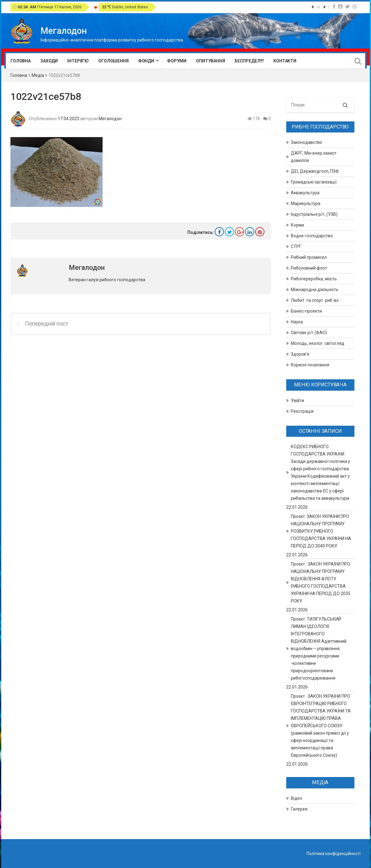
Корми (297, 225)
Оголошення (113, 61)
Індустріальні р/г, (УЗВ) (314, 214)
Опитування (211, 61)
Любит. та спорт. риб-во (315, 300)
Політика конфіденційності (334, 854)
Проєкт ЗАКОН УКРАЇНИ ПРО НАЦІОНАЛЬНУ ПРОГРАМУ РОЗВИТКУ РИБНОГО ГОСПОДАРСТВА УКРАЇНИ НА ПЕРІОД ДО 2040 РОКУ (321, 531)
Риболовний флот (309, 268)
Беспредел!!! (249, 61)
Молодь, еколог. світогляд (318, 343)
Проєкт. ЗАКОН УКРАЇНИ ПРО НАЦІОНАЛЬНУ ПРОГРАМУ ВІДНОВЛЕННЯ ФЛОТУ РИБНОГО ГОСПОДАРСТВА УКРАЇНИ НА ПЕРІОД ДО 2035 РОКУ (321, 582)
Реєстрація (302, 411)
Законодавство (307, 142)
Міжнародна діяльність (315, 290)
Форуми (177, 61)
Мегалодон (110, 118)
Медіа (38, 75)
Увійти (297, 400)
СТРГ (296, 247)
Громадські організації (314, 182)
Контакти (285, 61)
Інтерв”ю (78, 61)
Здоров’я (300, 354)
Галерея (299, 809)
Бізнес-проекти (306, 311)
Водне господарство (312, 236)
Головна (21, 61)
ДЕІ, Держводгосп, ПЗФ (315, 171)
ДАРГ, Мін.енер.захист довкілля (314, 157)
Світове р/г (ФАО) (309, 333)
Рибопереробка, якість (314, 279)
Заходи (49, 61)
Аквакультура (305, 193)
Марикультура (306, 203)
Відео (297, 798)
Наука (297, 322)
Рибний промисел (309, 257)
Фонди (146, 61)
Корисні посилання (310, 365)
